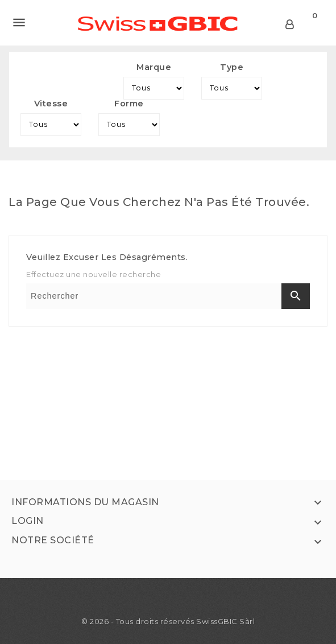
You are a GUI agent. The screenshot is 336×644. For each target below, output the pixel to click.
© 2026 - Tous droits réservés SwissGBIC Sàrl (168, 621)
